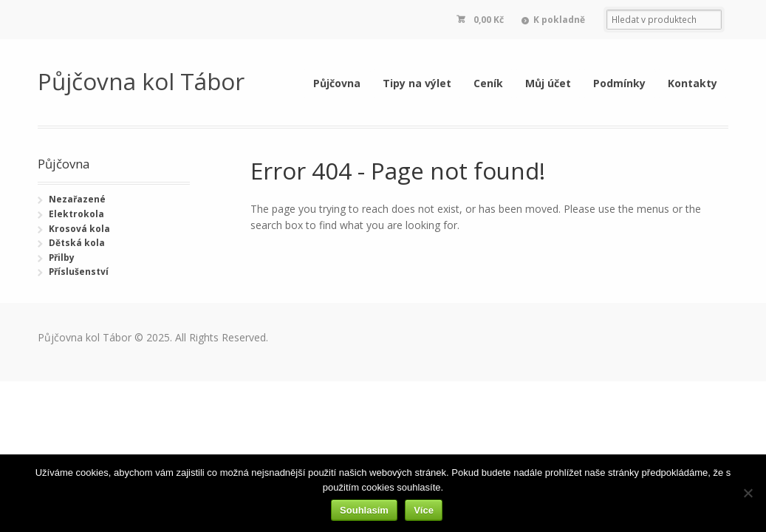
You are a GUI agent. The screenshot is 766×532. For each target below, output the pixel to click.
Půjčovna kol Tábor (141, 81)
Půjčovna (337, 83)
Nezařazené (77, 199)
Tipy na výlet (417, 83)
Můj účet (548, 83)
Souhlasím (364, 510)
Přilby (62, 258)
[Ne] (748, 493)
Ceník (488, 83)
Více (424, 510)
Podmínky (619, 83)
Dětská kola (77, 243)
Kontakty (693, 83)
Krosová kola (79, 229)
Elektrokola (76, 214)
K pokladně (559, 20)
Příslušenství (79, 272)
